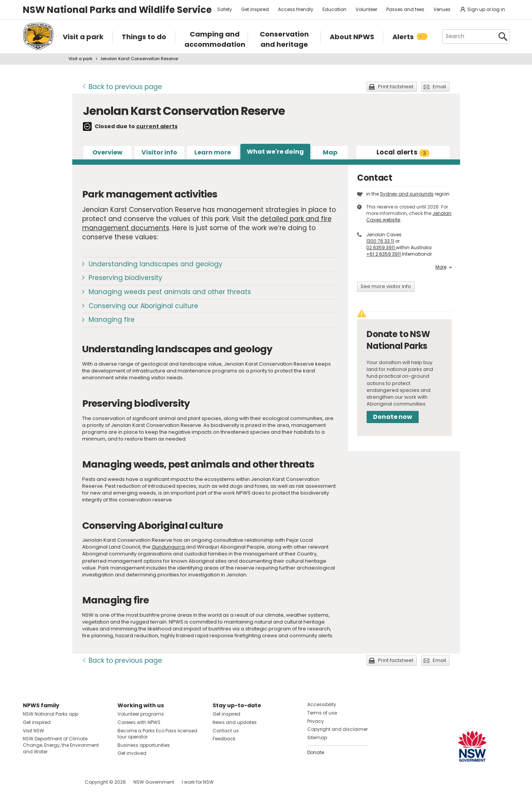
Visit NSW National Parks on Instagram (46, 782)
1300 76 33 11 (380, 241)
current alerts (157, 126)
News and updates (235, 722)
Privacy (316, 721)
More (444, 267)
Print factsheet (396, 87)
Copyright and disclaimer (337, 729)
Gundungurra (169, 547)
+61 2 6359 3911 (384, 254)
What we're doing (275, 152)
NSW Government (154, 782)
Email (439, 87)
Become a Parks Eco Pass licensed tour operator (157, 734)
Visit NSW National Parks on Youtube (63, 782)
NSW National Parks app (51, 714)
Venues (442, 9)
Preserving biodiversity (125, 278)
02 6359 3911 (381, 247)
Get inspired (255, 9)
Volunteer (366, 9)
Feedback (224, 739)
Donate (316, 752)
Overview (107, 152)
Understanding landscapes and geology (156, 264)
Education (334, 9)
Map (330, 152)
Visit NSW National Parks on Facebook (30, 782)
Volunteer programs (141, 714)
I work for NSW (198, 782)
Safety (225, 9)
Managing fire (112, 320)
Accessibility (322, 704)
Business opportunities (144, 745)
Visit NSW (33, 731)
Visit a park (80, 59)
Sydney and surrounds (407, 194)
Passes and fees (405, 9)
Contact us (226, 731)
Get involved (132, 753)
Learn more (213, 152)
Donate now (393, 417)
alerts (403, 152)
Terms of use (322, 713)
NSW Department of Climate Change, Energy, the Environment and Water (61, 745)
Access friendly (296, 9)
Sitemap (317, 738)
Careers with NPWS (139, 722)
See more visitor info (386, 286)
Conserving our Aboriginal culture (143, 306)
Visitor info (159, 152)
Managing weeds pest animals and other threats (170, 292)
